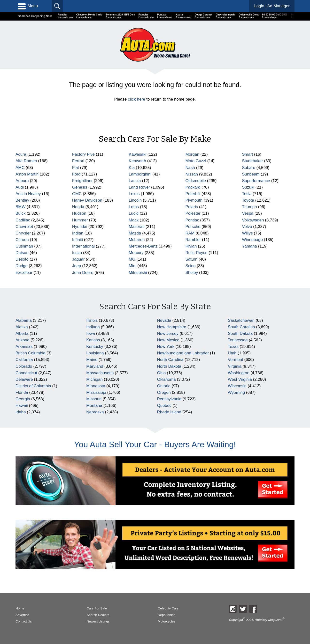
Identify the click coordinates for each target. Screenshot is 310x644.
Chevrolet (24, 227)
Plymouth (194, 200)
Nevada (164, 320)
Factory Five (83, 154)
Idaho (21, 412)
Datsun (22, 253)
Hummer (80, 220)
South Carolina (241, 327)
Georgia (23, 399)
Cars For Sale (97, 608)
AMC (20, 168)
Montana (94, 406)
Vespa (248, 213)
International (83, 246)
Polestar (193, 213)
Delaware (24, 379)
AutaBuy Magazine (269, 619)
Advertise (22, 615)
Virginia (235, 366)
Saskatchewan (241, 320)
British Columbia (30, 353)
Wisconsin (237, 386)
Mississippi (96, 392)
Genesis (80, 187)
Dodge (22, 266)
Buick (20, 213)
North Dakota (169, 366)
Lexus (134, 194)
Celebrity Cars (168, 608)
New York (166, 347)
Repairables (167, 615)
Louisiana (95, 353)
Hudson (79, 213)
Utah (232, 353)
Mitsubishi (138, 273)
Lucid (134, 213)
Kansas (93, 340)
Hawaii (22, 406)
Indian (78, 233)
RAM (190, 233)
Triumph (249, 207)
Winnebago (252, 240)
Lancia (135, 181)
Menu (28, 6)
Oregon (164, 392)
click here (137, 99)
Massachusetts (100, 373)
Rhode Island (169, 412)
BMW (20, 207)
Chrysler (23, 233)
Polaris (192, 207)
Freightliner (82, 181)
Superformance (256, 181)
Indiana (93, 327)
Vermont (236, 360)
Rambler (193, 240)
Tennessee (238, 340)
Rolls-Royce (196, 253)
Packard (193, 187)
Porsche (193, 227)
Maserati (137, 227)
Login (272, 6)
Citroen (22, 240)
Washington (239, 373)
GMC (77, 194)
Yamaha (249, 246)
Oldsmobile (196, 181)
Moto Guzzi (196, 161)
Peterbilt (193, 194)
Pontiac (192, 220)
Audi (20, 187)
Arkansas (24, 347)
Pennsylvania (169, 399)
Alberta (22, 333)
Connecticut (26, 373)
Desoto (22, 259)
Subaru (249, 168)
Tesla (247, 194)
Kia (132, 168)
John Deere (83, 273)
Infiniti (77, 240)
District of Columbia (33, 386)
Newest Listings (98, 621)
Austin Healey (28, 194)
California (24, 360)
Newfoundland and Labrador (183, 353)
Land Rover (139, 187)
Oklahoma (167, 379)
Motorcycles (167, 621)
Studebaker (252, 161)
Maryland (95, 366)
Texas (233, 347)
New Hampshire (172, 327)
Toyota (248, 200)
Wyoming (236, 392)
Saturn (191, 259)
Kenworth (138, 161)
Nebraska (95, 412)
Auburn (22, 181)
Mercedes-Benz (143, 246)
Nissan (192, 174)
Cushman (24, 246)
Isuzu (77, 253)
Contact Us (24, 621)
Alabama (24, 320)
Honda (78, 207)
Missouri (94, 399)
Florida (22, 392)
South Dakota (240, 333)
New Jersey (168, 333)
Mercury (136, 253)
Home (20, 608)
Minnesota (96, 386)
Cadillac (23, 220)
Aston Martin (27, 174)
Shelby (192, 273)
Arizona (22, 340)
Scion (190, 266)
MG (132, 259)
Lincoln (135, 200)
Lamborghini (140, 174)
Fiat (76, 168)
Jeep (77, 266)
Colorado (24, 366)
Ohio (162, 373)
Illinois (92, 320)
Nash (190, 168)
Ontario (164, 386)
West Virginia (240, 379)
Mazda (135, 233)
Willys (247, 233)
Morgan (192, 154)
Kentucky (95, 347)
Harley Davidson (87, 200)
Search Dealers (98, 615)
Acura (21, 154)
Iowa (91, 333)
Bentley (22, 200)
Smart (247, 154)
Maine (92, 360)
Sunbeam (251, 174)
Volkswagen (253, 220)
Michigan (94, 379)
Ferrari (78, 161)
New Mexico (168, 340)
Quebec (164, 406)
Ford (76, 174)
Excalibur (24, 273)
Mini (133, 266)
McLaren (137, 240)
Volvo (247, 227)
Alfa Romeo (26, 161)
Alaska (22, 327)
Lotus (134, 207)
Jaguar (78, 259)
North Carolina (170, 360)
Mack (134, 220)
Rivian (191, 246)
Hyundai (80, 227)
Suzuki (248, 187)
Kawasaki (138, 154)
